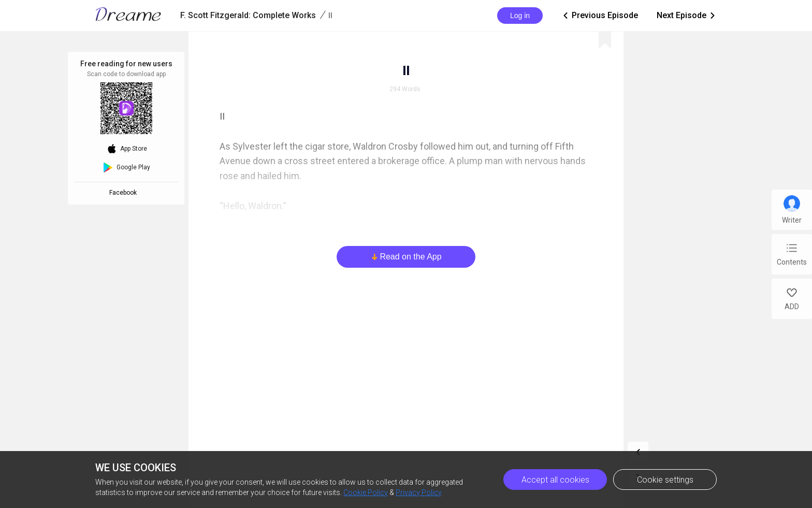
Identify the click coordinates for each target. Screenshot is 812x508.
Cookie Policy (366, 492)
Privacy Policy (419, 492)
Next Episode (687, 16)
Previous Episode (600, 16)
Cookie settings (665, 480)
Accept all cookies (555, 480)
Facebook (125, 193)
